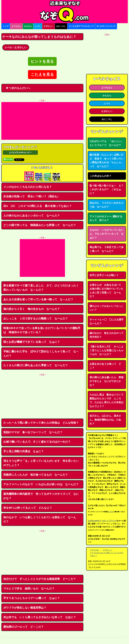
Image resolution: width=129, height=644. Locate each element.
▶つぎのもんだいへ (17, 88)
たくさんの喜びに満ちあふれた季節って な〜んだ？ (36, 365)
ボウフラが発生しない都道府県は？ (25, 608)
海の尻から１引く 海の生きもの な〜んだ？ (32, 309)
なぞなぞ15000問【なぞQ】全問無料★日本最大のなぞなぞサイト (65, 12)
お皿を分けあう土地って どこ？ (105, 366)
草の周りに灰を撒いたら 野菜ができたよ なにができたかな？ (107, 381)
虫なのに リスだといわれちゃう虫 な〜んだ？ (107, 205)
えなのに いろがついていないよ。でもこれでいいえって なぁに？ (107, 234)
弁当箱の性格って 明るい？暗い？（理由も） (32, 196)
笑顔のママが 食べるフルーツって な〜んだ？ (33, 432)
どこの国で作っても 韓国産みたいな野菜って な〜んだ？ (40, 225)
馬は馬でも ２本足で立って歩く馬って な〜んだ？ (107, 249)
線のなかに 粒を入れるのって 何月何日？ (108, 335)
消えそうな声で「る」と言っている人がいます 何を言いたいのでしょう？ (41, 463)
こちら (111, 512)
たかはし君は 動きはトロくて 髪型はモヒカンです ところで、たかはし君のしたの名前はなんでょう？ (108, 400)
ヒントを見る (42, 61)
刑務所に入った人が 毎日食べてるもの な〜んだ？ (36, 475)
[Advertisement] (42, 121)
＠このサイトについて (106, 26)
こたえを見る (42, 74)
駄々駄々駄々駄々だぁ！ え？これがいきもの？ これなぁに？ (107, 189)
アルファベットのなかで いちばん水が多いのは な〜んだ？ (41, 484)
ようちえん (16, 26)
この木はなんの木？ (100, 176)
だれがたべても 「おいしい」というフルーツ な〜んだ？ (107, 143)
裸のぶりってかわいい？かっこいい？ (107, 308)
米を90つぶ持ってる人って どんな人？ (28, 508)
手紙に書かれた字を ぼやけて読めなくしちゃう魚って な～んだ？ (41, 354)
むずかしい (48, 26)
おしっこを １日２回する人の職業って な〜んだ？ (36, 318)
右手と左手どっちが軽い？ (104, 275)
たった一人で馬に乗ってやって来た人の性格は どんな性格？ (41, 423)
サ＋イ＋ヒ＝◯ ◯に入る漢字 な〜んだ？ (108, 322)
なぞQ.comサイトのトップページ (102, 521)
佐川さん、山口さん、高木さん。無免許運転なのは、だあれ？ (105, 420)
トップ (6, 26)
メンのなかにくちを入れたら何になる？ (28, 187)
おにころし (61, 26)
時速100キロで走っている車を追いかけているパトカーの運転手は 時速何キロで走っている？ (42, 330)
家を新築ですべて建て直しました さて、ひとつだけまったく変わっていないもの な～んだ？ (41, 288)
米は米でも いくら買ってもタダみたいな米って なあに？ (40, 617)
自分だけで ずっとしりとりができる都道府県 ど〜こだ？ (40, 579)
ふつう (38, 26)
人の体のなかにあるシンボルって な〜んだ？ (32, 216)
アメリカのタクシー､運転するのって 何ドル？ (106, 218)
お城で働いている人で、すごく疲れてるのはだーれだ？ (37, 442)
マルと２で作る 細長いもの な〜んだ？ (29, 588)
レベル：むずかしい (16, 47)
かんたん (28, 26)
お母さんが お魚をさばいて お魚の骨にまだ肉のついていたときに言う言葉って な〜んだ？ (107, 291)
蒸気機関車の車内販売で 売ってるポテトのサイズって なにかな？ (41, 496)
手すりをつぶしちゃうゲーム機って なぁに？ (32, 598)
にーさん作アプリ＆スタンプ (81, 26)
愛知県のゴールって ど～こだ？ (24, 627)
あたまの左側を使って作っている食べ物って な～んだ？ (38, 299)
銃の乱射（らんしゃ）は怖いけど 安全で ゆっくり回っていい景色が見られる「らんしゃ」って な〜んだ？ (107, 161)
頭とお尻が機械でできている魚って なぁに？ (32, 342)
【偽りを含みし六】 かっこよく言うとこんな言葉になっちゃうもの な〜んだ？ (107, 350)
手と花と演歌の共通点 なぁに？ (24, 451)
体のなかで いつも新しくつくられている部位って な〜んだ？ (40, 519)
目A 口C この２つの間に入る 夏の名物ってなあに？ (38, 206)
